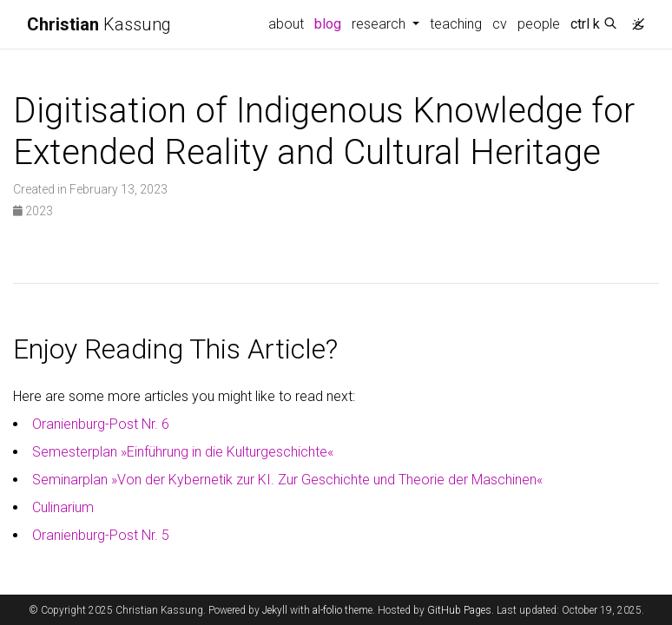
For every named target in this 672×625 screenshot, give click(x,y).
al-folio (327, 610)
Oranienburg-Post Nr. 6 (101, 424)
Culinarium (63, 507)
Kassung (99, 24)
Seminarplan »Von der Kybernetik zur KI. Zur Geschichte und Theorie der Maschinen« (287, 480)
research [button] (380, 24)
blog (328, 24)
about (286, 24)
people (539, 24)
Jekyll (275, 610)
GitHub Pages (459, 610)
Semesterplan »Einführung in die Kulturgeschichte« (183, 452)
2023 (33, 211)
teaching (456, 24)
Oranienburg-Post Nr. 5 (101, 535)
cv (500, 24)
